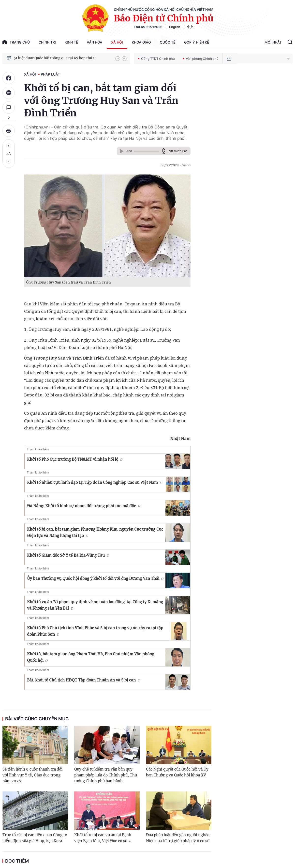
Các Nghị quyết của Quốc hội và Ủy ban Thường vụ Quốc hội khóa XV (177, 772)
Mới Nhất (273, 42)
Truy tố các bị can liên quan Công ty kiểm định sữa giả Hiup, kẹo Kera (35, 838)
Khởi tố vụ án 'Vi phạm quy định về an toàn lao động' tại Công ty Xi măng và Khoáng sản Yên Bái (95, 605)
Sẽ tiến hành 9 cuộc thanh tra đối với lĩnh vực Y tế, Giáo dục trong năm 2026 (32, 775)
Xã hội (117, 42)
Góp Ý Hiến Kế (197, 42)
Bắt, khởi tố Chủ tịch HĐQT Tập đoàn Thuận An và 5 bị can (83, 680)
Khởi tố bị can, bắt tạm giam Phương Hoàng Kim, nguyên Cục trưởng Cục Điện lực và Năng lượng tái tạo (95, 532)
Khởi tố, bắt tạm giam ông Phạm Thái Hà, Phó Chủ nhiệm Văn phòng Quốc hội (91, 657)
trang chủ (16, 42)
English (175, 27)
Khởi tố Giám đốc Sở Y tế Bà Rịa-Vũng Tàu (68, 555)
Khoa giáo (141, 42)
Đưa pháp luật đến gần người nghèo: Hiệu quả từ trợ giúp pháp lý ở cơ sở (178, 838)
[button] (118, 59)
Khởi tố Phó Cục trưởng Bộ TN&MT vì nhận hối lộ (75, 459)
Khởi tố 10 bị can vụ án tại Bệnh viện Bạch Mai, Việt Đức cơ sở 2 (103, 838)
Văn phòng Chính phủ (201, 59)
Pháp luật (50, 74)
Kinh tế (71, 42)
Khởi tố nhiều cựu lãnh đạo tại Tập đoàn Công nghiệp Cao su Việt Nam (95, 482)
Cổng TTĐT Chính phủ (156, 59)
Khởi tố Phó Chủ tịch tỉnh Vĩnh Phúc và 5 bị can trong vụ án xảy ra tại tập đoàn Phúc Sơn (95, 631)
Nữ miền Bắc (178, 151)
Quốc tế (168, 42)
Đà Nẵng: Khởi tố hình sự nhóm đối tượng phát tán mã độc (84, 506)
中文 (190, 27)
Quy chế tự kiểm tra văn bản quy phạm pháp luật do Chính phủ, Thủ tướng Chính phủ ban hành (106, 775)
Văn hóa (95, 42)
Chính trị (47, 42)
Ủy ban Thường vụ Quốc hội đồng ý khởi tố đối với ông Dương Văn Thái (95, 578)
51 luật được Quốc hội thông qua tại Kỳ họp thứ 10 (55, 58)
